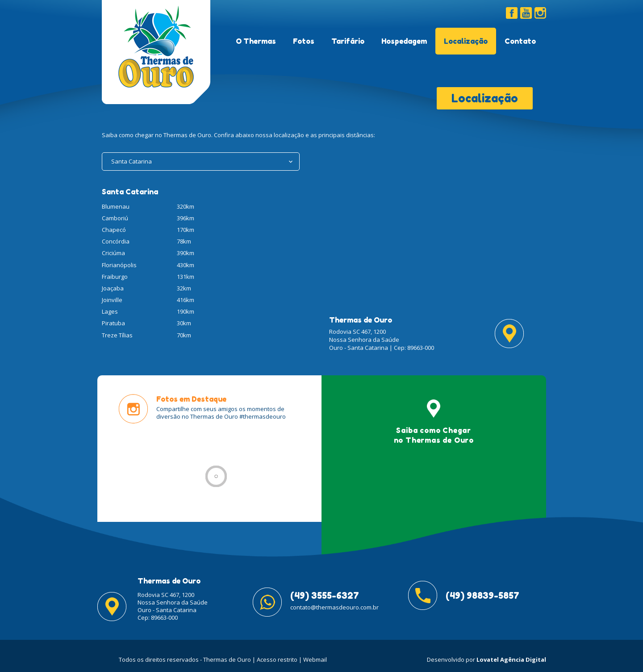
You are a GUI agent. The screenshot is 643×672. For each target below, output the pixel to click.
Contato (520, 41)
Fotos (304, 41)
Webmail (315, 659)
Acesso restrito (277, 659)
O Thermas (256, 41)
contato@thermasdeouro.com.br (334, 607)
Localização (466, 41)
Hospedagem (404, 41)
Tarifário (348, 41)
